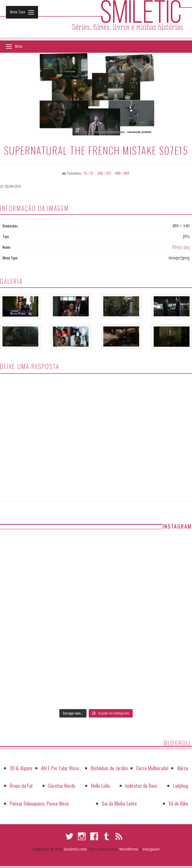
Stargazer (151, 849)
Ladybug (181, 785)
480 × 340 (122, 173)
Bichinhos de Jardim (109, 768)
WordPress (129, 849)
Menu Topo (18, 12)
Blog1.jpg (181, 247)
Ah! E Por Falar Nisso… (62, 768)
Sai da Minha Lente (119, 803)
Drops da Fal (21, 785)
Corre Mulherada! (152, 768)
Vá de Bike (178, 803)
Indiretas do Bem (141, 785)
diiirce (183, 768)
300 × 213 (104, 173)
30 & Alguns (21, 768)
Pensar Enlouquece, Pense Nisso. (40, 803)
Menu (19, 46)
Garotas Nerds (62, 785)
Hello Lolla (100, 785)
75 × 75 (88, 173)
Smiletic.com (75, 849)
